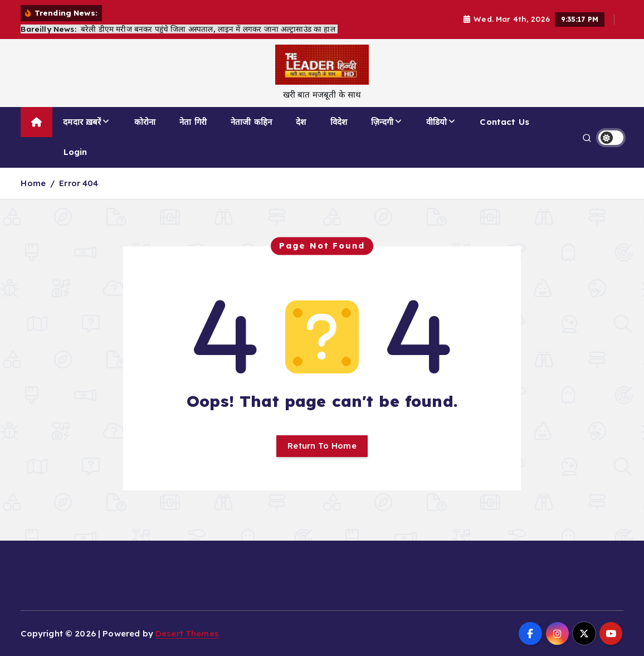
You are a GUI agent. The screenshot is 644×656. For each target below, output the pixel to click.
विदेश (339, 122)
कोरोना (145, 122)
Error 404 (79, 183)
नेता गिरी (193, 122)
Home (33, 183)
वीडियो (436, 122)
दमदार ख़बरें (82, 122)
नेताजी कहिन (251, 122)
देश (301, 122)
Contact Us (504, 122)
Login (75, 152)
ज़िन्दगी (382, 122)
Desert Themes (187, 633)
